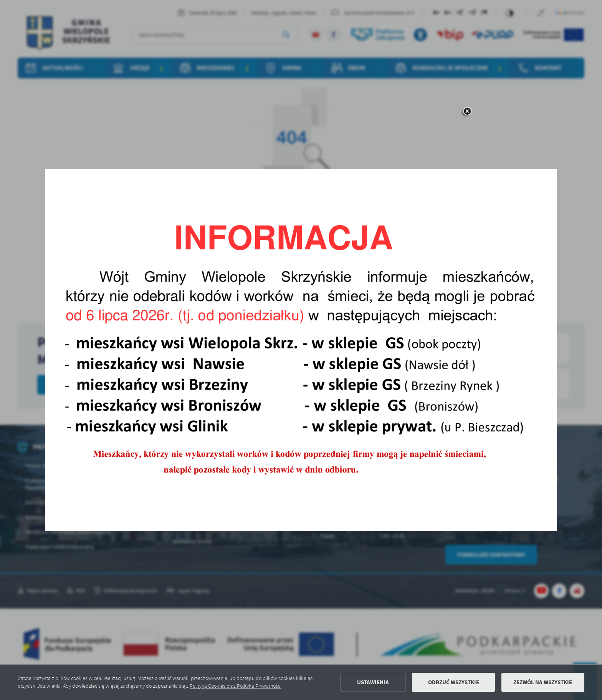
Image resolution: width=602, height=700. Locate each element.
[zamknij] (467, 112)
